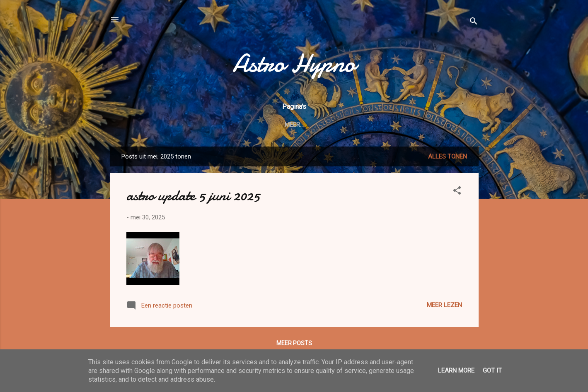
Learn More (456, 370)
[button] (457, 192)
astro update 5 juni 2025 (193, 196)
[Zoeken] (474, 23)
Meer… (404, 125)
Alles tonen (448, 156)
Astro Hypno (294, 63)
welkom (187, 125)
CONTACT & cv (236, 125)
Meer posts (294, 343)
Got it (492, 370)
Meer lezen (444, 305)
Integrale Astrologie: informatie (326, 125)
